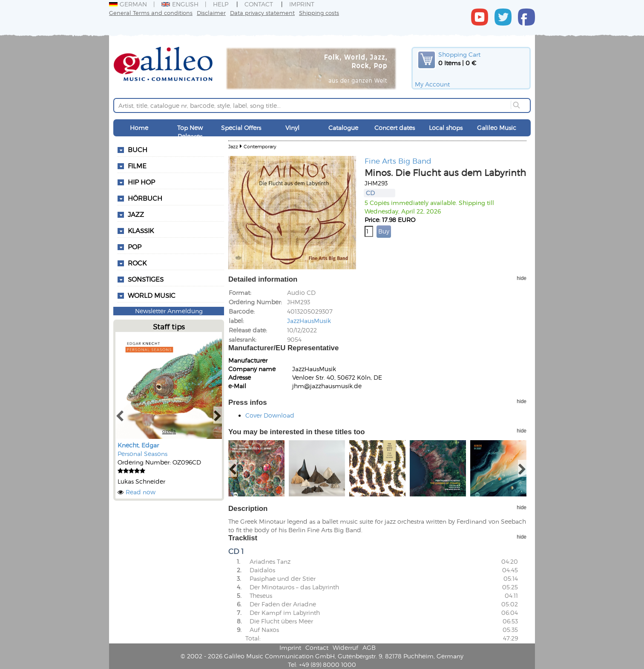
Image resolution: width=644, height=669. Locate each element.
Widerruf (345, 647)
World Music (152, 295)
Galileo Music (497, 128)
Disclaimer (211, 13)
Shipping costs (319, 13)
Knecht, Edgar (138, 445)
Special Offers (241, 128)
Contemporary (260, 146)
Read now (141, 492)
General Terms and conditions (151, 13)
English (180, 4)
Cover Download (270, 415)
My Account (432, 84)
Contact (259, 4)
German (128, 4)
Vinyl (292, 128)
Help (221, 4)
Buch (138, 150)
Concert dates (395, 128)
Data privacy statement (262, 13)
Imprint (302, 4)
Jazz (233, 146)
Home (139, 128)
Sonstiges (146, 279)
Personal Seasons (142, 454)
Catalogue (343, 128)
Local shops (446, 128)
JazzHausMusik (309, 321)
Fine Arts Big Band (398, 161)
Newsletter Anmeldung (169, 311)
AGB (369, 647)
